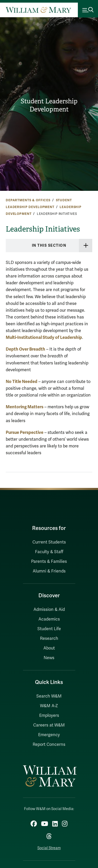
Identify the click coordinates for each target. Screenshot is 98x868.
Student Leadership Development (49, 105)
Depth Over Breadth (25, 349)
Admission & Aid (49, 610)
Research (49, 639)
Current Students (49, 542)
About (49, 648)
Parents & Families (49, 562)
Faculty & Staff (49, 552)
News (49, 658)
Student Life (49, 629)
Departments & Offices (28, 200)
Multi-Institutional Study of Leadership (44, 337)
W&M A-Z (49, 706)
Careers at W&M (49, 725)
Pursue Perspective (25, 432)
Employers (49, 716)
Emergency (49, 735)
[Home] (38, 10)
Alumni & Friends (49, 571)
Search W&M (49, 696)
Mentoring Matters (25, 407)
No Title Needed (22, 382)
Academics (49, 619)
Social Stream (49, 848)
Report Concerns (49, 745)
